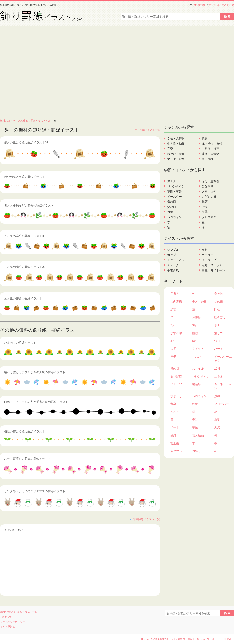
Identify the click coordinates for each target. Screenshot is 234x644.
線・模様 (208, 159)
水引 (217, 420)
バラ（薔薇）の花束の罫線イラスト (27, 459)
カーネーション (223, 386)
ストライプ (209, 260)
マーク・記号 (176, 159)
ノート (175, 427)
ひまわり (176, 396)
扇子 (173, 357)
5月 (194, 341)
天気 (217, 427)
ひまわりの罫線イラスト (20, 343)
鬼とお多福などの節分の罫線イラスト (29, 205)
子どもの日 (199, 302)
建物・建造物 (210, 154)
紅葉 (205, 212)
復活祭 (197, 384)
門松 (217, 309)
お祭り (197, 451)
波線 (217, 396)
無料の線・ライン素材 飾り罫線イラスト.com (26, 121)
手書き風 (173, 270)
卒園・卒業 (174, 192)
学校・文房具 (176, 138)
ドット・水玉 (176, 260)
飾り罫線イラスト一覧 (222, 5)
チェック (173, 265)
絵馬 (195, 404)
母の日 (172, 202)
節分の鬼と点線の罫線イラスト (25, 177)
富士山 (175, 443)
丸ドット (198, 349)
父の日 (172, 207)
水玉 (217, 325)
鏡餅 (195, 333)
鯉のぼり (220, 317)
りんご (197, 357)
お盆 (170, 212)
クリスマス (209, 217)
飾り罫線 (176, 376)
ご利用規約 (199, 5)
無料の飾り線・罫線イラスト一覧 (19, 612)
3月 (173, 341)
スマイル (198, 368)
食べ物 (219, 294)
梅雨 (205, 202)
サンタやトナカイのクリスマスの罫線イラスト (35, 491)
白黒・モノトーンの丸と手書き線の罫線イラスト (36, 402)
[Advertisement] (43, 71)
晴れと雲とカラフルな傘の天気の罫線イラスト (35, 372)
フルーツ (176, 384)
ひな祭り (208, 186)
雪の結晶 (198, 435)
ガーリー (208, 255)
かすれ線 (176, 333)
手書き (175, 294)
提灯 (173, 435)
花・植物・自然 (212, 144)
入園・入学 (209, 192)
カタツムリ (178, 451)
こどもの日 (209, 197)
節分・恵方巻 (210, 181)
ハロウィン (174, 217)
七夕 (205, 207)
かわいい (208, 250)
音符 (195, 420)
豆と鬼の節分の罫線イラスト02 (25, 267)
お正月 (172, 181)
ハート (219, 349)
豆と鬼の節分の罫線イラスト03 (25, 236)
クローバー (222, 404)
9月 (194, 325)
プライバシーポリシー (12, 622)
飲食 (205, 138)
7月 (173, 325)
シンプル (173, 250)
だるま (219, 376)
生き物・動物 (176, 144)
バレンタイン (176, 186)
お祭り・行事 (210, 149)
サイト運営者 (7, 627)
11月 (217, 368)
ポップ (172, 255)
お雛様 (197, 317)
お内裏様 (176, 302)
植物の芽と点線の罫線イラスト (25, 431)
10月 (173, 349)
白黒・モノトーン (213, 270)
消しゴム (220, 333)
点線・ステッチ (212, 265)
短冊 (217, 341)
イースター (174, 197)
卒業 (195, 427)
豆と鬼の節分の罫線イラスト (23, 298)
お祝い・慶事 (176, 154)
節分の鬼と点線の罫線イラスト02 (26, 142)
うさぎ (175, 412)
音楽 (170, 149)
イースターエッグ (223, 359)
